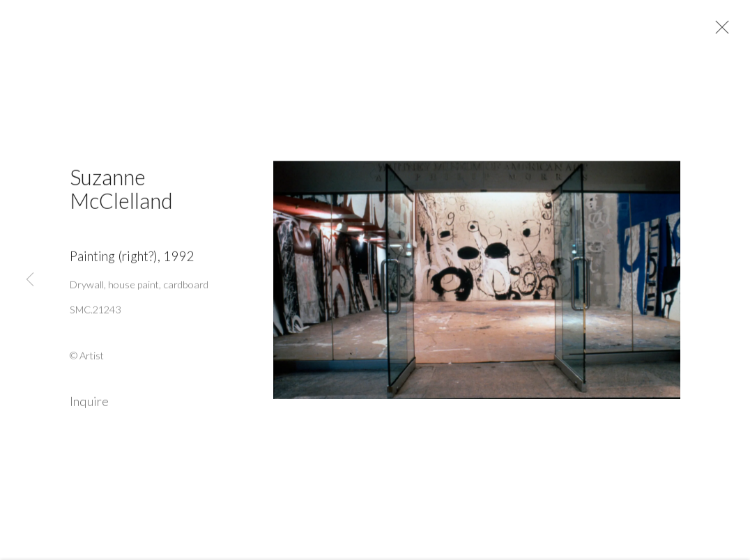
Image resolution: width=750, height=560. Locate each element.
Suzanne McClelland (121, 193)
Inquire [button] (89, 406)
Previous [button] (30, 280)
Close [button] (721, 31)
